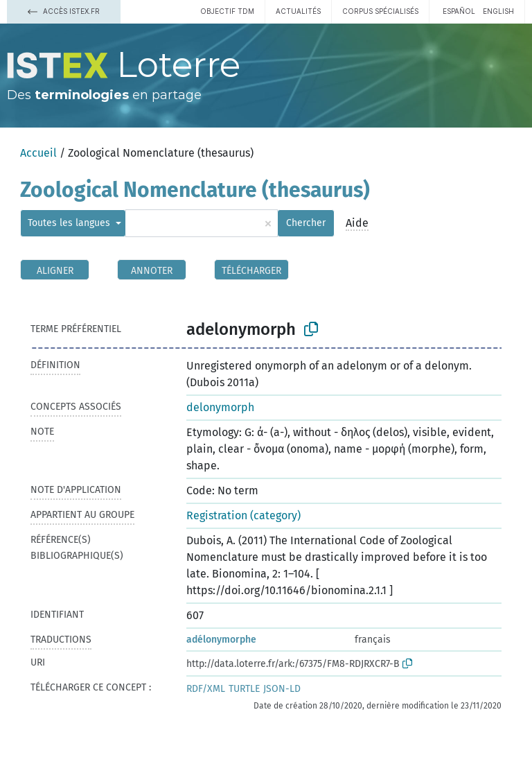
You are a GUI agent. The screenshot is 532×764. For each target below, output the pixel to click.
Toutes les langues (70, 223)
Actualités (298, 11)
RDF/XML (206, 689)
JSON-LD (282, 689)
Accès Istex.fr (64, 11)
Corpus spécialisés (380, 11)
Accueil (38, 153)
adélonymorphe (221, 640)
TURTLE (244, 689)
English (498, 11)
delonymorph (220, 407)
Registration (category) (243, 515)
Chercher (306, 223)
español (459, 11)
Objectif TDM (227, 11)
